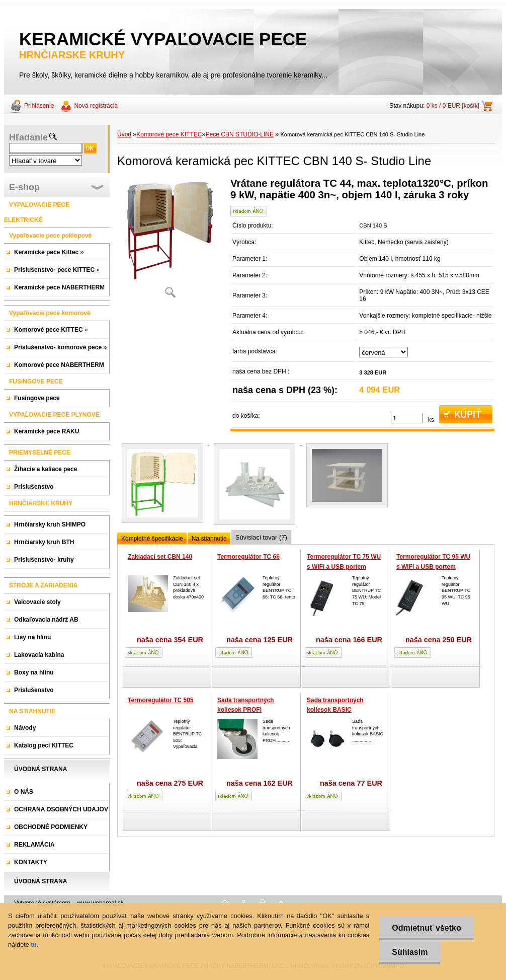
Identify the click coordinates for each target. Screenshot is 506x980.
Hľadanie (28, 137)
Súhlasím (410, 952)
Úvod (124, 134)
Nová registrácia (96, 106)
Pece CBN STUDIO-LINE (240, 134)
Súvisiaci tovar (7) (261, 537)
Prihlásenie (39, 106)
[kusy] (407, 418)
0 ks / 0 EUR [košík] (453, 106)
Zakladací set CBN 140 (160, 557)
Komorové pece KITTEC (169, 134)
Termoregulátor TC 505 (160, 700)
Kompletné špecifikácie (152, 539)
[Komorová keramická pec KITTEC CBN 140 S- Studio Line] (170, 241)
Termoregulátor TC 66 (248, 557)
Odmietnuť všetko (426, 928)
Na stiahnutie (209, 539)
